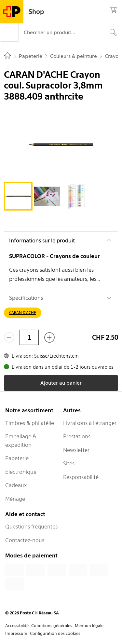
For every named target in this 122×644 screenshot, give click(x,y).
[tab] (18, 196)
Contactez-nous (25, 540)
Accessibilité (17, 626)
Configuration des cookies (55, 633)
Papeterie (17, 458)
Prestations (77, 436)
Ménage (15, 499)
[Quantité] (29, 337)
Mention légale (89, 626)
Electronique (21, 472)
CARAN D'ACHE (23, 313)
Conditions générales (52, 626)
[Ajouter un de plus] (49, 337)
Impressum (16, 633)
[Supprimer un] (9, 337)
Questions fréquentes (31, 527)
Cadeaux (16, 485)
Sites (69, 463)
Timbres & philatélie (30, 423)
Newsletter (76, 450)
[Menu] (9, 33)
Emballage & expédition (21, 441)
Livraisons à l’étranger (90, 423)
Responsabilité (81, 477)
